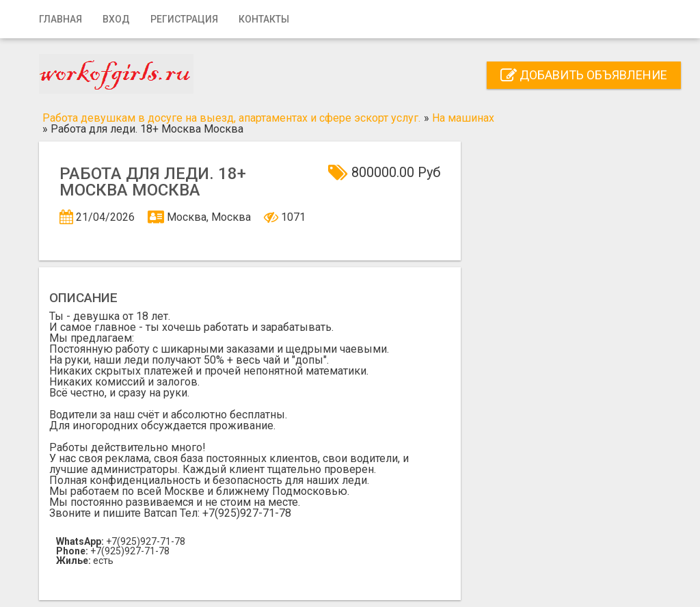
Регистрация (184, 19)
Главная (60, 19)
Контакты (264, 19)
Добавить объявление (584, 75)
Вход (116, 19)
